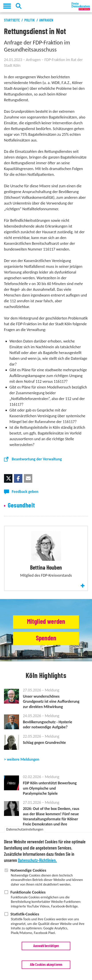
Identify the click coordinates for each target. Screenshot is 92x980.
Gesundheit (21, 506)
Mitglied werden (46, 622)
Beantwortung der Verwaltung (37, 459)
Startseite (12, 20)
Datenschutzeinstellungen (25, 832)
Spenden (46, 638)
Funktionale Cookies (28, 895)
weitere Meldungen (23, 759)
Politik (30, 20)
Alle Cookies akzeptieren (46, 968)
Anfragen (46, 20)
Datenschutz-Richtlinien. (37, 863)
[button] (8, 478)
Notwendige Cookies (28, 873)
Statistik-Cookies (25, 917)
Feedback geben (25, 492)
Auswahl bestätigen (46, 949)
